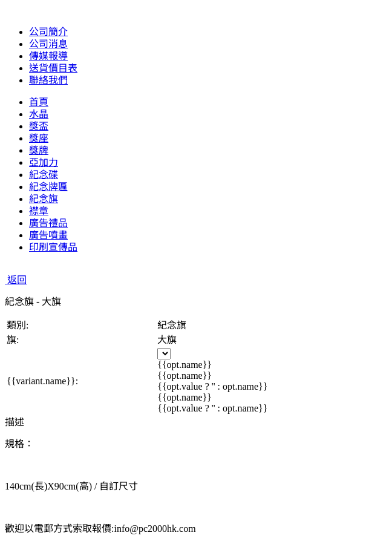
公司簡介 (48, 32)
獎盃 (39, 126)
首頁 (39, 102)
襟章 (39, 211)
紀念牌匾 (48, 187)
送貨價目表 (53, 68)
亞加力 (44, 162)
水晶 (39, 114)
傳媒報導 (48, 56)
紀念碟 (44, 175)
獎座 (39, 138)
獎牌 (39, 150)
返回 (16, 280)
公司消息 (48, 44)
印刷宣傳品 (53, 247)
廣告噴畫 (48, 235)
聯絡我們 (48, 80)
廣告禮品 (48, 223)
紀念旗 (44, 199)
